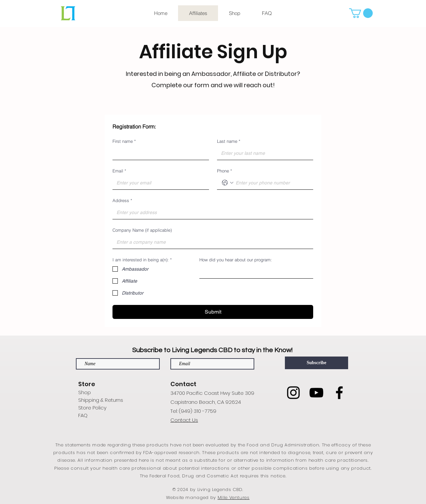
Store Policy (92, 408)
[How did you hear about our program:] (254, 272)
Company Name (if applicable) (142, 230)
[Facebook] (339, 393)
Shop (85, 392)
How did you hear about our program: (236, 260)
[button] (361, 13)
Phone (224, 171)
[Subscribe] (317, 363)
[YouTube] (316, 393)
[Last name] (263, 153)
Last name (229, 141)
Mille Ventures (234, 498)
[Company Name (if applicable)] (211, 242)
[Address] (211, 212)
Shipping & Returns (101, 400)
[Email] (159, 183)
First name (124, 141)
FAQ (83, 415)
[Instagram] (293, 393)
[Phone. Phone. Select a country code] (228, 183)
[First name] (159, 153)
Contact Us (184, 420)
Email (119, 171)
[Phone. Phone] (272, 183)
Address (122, 200)
